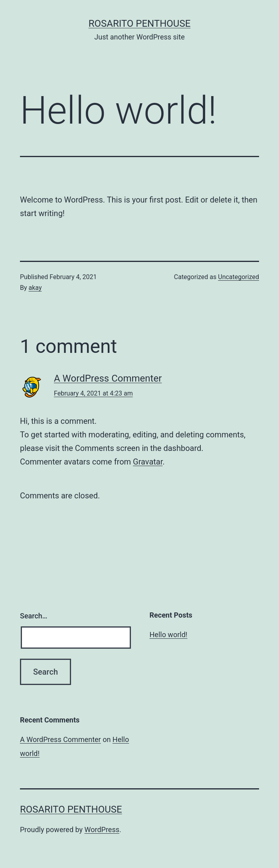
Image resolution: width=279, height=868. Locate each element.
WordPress (102, 830)
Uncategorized (238, 277)
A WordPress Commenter (108, 378)
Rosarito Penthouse (140, 24)
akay (35, 288)
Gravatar (148, 462)
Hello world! (169, 635)
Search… (34, 616)
